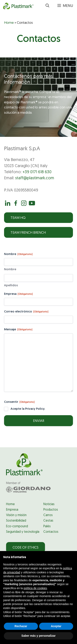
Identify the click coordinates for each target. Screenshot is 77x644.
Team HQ (18, 218)
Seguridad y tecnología (23, 532)
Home (9, 23)
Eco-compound (17, 526)
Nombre (10, 270)
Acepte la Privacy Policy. (28, 409)
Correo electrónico (26, 312)
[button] (47, 6)
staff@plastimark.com (35, 178)
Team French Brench (28, 233)
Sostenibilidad (16, 521)
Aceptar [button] (56, 626)
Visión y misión (16, 515)
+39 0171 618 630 (37, 172)
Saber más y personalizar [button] (39, 636)
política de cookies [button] (35, 588)
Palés (47, 526)
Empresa (18, 294)
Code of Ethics (26, 548)
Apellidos (11, 286)
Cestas (48, 521)
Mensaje (18, 330)
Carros (48, 515)
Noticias (49, 504)
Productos (51, 510)
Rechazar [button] (21, 626)
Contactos (51, 532)
